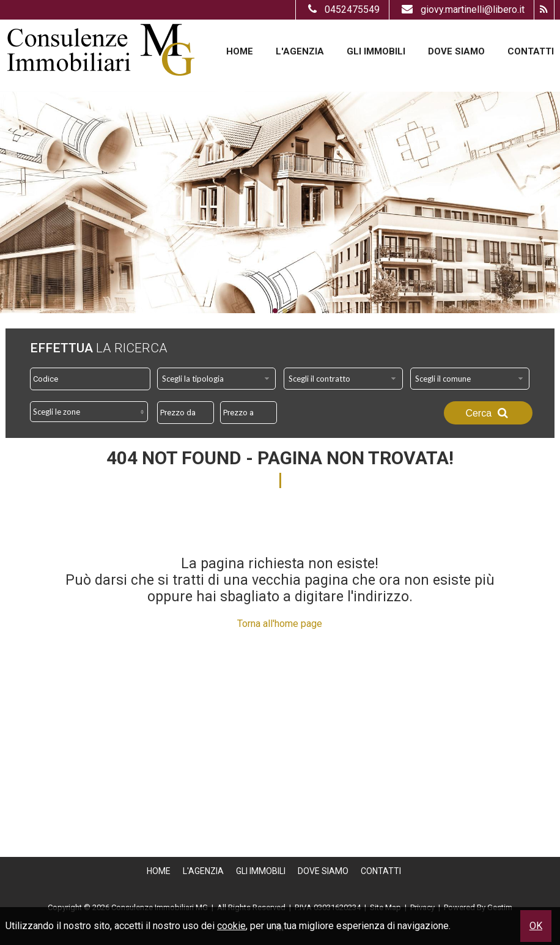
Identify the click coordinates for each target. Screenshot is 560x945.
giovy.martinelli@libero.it (462, 9)
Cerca (488, 413)
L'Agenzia (300, 51)
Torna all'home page (280, 624)
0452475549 (342, 9)
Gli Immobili (376, 51)
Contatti (531, 51)
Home (240, 51)
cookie (231, 926)
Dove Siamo (456, 51)
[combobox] (217, 379)
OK (536, 926)
